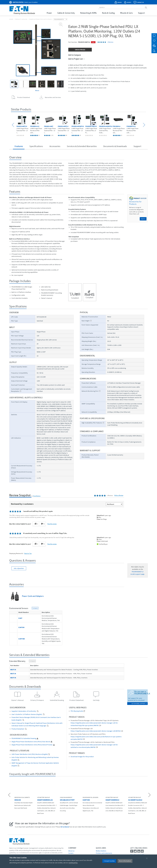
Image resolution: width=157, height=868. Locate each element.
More (37, 90)
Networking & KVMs (88, 13)
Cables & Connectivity (66, 13)
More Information (125, 861)
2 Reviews (110, 42)
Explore (143, 219)
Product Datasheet (18, 729)
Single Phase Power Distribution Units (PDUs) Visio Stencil (31, 742)
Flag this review (52, 524)
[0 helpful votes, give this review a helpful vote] (36, 524)
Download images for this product (82, 757)
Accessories (55, 146)
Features (19, 146)
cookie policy (73, 863)
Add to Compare (75, 55)
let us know (65, 827)
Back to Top (28, 553)
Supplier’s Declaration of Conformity (24, 711)
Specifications (36, 146)
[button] (13, 125)
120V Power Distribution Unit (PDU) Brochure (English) (30, 754)
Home (11, 19)
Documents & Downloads (115, 146)
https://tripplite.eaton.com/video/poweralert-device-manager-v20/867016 (96, 731)
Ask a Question (19, 568)
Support (141, 13)
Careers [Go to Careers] (71, 853)
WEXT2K (13, 674)
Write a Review (119, 495)
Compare (35, 608)
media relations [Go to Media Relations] (101, 851)
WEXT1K (13, 670)
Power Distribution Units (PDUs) (40, 19)
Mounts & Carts (126, 13)
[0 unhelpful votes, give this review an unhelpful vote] (42, 524)
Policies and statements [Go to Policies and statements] (104, 853)
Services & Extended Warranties (82, 146)
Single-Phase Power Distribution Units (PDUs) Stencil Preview (32, 745)
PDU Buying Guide (77, 711)
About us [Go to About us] (71, 851)
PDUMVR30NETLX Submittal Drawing (24, 738)
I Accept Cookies (109, 861)
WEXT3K (13, 678)
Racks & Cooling (108, 13)
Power (49, 13)
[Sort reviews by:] (114, 504)
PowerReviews (37, 496)
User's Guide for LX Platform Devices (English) (27, 714)
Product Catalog (21, 19)
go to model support (139, 704)
